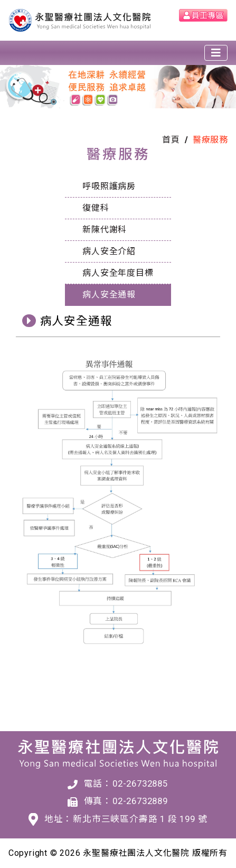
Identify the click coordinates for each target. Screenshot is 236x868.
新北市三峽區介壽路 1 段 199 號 (140, 819)
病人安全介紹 (109, 251)
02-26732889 (140, 801)
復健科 (96, 208)
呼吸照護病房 (109, 186)
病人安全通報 (109, 295)
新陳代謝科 (105, 230)
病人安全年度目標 (118, 273)
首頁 (171, 140)
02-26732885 (140, 783)
